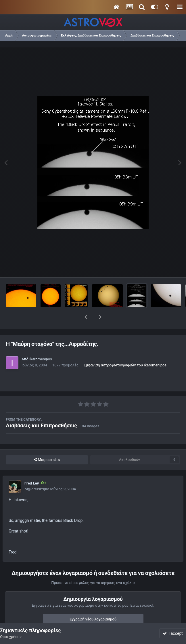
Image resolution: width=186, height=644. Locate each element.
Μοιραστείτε (47, 445)
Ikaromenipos (41, 344)
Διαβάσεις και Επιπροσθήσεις (41, 411)
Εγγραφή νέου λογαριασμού (93, 604)
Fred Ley (32, 468)
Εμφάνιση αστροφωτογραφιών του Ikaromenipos (125, 350)
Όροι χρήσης (11, 637)
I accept (173, 633)
